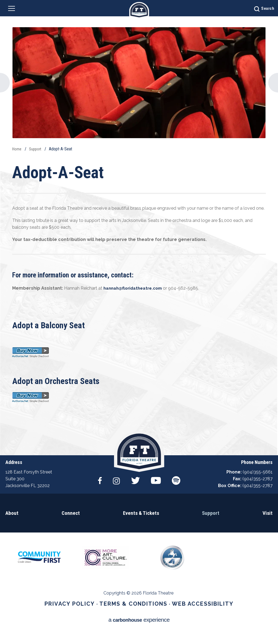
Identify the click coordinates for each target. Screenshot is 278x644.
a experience (139, 627)
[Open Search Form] (255, 8)
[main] (139, 228)
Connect (71, 526)
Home (17, 149)
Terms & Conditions (134, 617)
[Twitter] (135, 492)
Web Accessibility (194, 617)
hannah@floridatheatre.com (135, 288)
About (11, 526)
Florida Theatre (139, 10)
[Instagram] (116, 492)
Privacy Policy (79, 617)
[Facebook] (98, 492)
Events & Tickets (141, 526)
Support (37, 149)
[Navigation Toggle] (14, 9)
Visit (268, 526)
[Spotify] (178, 492)
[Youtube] (157, 492)
